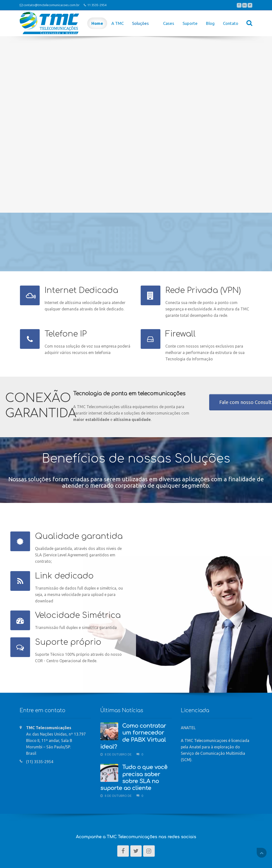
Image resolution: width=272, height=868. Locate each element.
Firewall (180, 334)
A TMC (118, 23)
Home (97, 23)
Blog (210, 23)
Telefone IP (66, 334)
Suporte (190, 23)
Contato (231, 23)
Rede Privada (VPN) (203, 290)
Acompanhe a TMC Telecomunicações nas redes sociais (136, 837)
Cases (169, 23)
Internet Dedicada (81, 290)
